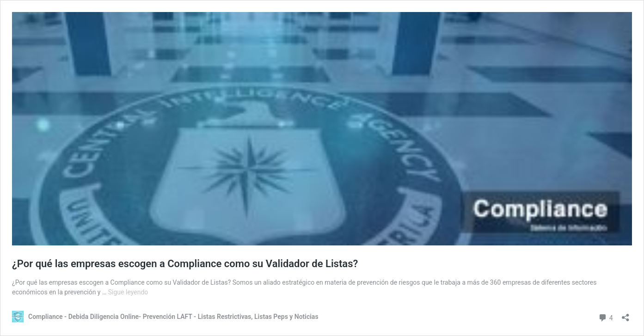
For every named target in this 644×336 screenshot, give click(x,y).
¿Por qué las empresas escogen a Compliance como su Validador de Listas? (185, 264)
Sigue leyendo (128, 292)
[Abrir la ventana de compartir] (626, 315)
